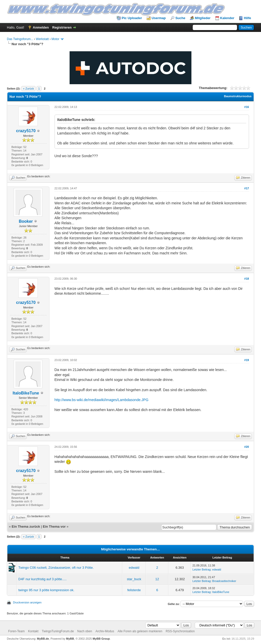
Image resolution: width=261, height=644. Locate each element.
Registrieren (62, 27)
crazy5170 (26, 131)
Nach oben (85, 631)
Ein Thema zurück (26, 527)
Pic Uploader (132, 18)
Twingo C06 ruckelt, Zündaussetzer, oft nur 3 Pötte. (56, 568)
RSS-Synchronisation (180, 631)
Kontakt (33, 631)
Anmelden (41, 27)
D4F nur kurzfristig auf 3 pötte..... (42, 579)
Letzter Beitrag (202, 569)
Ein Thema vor (54, 527)
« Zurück (28, 89)
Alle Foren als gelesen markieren (140, 631)
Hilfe (247, 18)
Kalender (227, 18)
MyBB (70, 639)
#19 (246, 360)
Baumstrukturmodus (238, 96)
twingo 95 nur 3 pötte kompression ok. (46, 590)
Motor (55, 39)
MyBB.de (43, 639)
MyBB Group (101, 639)
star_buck (134, 579)
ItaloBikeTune (26, 393)
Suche (180, 18)
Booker (26, 221)
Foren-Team (16, 631)
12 (157, 579)
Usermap (159, 18)
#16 (246, 107)
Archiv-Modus (105, 631)
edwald (134, 568)
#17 (246, 188)
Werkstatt (42, 39)
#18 (246, 279)
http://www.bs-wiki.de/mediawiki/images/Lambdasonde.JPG (102, 400)
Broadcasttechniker (224, 581)
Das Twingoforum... (20, 39)
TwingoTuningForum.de (58, 631)
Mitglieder (203, 18)
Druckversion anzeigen (27, 602)
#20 (246, 447)
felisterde (134, 590)
